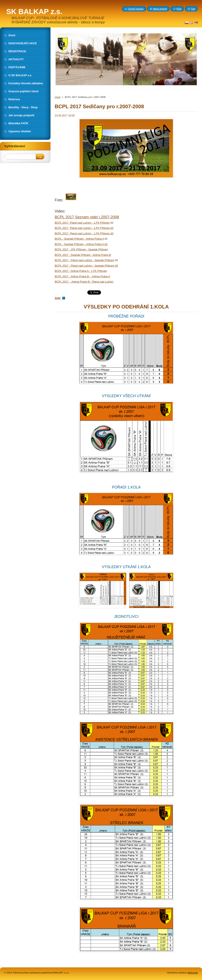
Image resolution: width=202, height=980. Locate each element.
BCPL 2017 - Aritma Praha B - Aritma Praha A (82, 276)
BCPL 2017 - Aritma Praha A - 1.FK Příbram (81, 271)
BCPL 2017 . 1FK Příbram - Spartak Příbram (81, 249)
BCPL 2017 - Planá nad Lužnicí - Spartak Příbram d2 (86, 266)
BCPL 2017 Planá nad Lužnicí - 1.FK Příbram (82, 223)
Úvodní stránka (136, 9)
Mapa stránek (160, 9)
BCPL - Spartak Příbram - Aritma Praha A (79, 239)
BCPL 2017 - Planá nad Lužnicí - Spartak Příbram (84, 260)
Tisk (193, 9)
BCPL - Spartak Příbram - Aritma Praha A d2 (81, 244)
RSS (179, 9)
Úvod (58, 97)
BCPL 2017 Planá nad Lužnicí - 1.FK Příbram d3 (84, 233)
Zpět (58, 298)
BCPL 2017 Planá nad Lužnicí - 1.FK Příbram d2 (84, 228)
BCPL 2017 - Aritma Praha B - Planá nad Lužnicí (84, 282)
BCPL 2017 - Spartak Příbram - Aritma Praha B (83, 255)
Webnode (193, 973)
